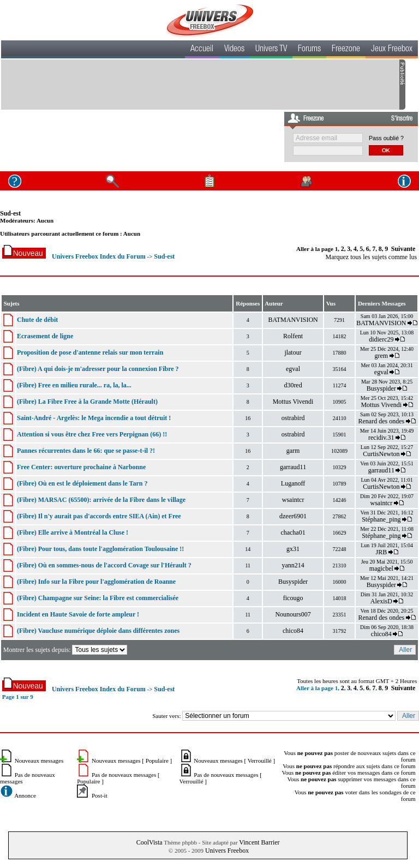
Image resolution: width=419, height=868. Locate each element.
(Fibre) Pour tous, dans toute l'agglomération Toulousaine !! (100, 549)
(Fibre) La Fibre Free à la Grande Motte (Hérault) (87, 402)
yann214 (293, 565)
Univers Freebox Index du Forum (99, 256)
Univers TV (271, 50)
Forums (309, 50)
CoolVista (149, 842)
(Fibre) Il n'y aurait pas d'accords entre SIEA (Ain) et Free (99, 516)
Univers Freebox (227, 851)
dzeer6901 (293, 516)
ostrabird (293, 418)
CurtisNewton (381, 454)
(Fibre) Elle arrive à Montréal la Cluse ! (73, 532)
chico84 (293, 631)
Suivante (403, 249)
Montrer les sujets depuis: (66, 650)
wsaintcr (293, 500)
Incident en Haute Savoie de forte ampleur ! (78, 614)
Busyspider (381, 388)
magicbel (381, 568)
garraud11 (293, 467)
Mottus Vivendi (293, 402)
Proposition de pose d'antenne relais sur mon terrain (90, 352)
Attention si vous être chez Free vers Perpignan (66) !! (92, 434)
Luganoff (293, 483)
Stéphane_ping (381, 519)
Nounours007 (293, 614)
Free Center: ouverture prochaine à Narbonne (81, 467)
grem (381, 356)
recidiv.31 (381, 438)
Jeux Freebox (392, 50)
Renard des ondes (381, 421)
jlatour (293, 352)
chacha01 (293, 532)
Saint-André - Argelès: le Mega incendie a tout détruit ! (94, 418)
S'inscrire (402, 119)
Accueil (202, 50)
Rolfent (293, 336)
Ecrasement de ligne (45, 336)
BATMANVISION (293, 320)
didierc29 (381, 339)
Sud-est (10, 213)
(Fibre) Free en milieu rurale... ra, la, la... (74, 385)
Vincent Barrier (259, 842)
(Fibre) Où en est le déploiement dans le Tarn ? (82, 483)
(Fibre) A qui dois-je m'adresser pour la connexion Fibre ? (98, 369)
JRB (381, 552)
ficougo (293, 598)
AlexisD (381, 601)
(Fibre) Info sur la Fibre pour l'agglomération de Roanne (96, 582)
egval (293, 369)
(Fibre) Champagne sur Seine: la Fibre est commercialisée (98, 598)
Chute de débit (37, 320)
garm (293, 451)
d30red (293, 385)
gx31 (293, 549)
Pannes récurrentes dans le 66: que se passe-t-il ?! (86, 451)
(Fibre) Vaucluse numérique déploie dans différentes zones (98, 631)
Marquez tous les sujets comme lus (372, 257)
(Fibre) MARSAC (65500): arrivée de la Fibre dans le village (101, 500)
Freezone (346, 50)
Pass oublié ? (386, 138)
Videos (234, 50)
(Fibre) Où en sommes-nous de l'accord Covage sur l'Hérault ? (104, 565)
